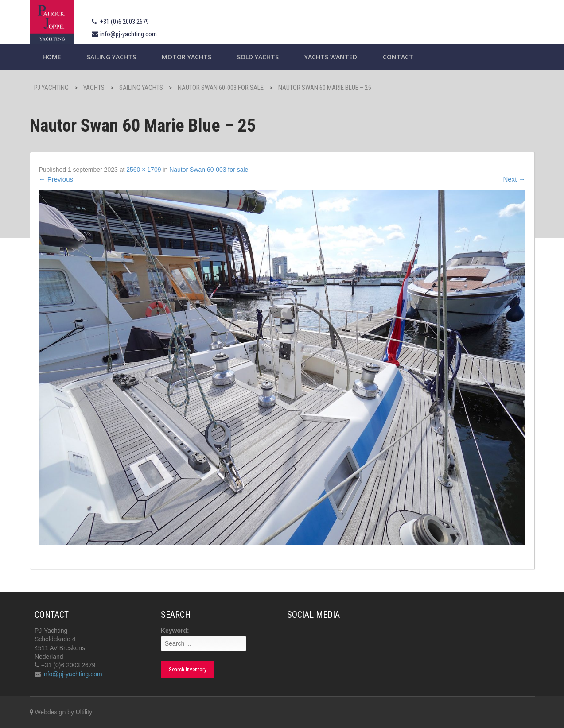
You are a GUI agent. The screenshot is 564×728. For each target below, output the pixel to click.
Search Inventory (188, 669)
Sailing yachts (111, 57)
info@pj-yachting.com (128, 34)
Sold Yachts (258, 57)
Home (52, 57)
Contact (398, 57)
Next (514, 179)
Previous (56, 179)
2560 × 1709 (144, 170)
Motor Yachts (187, 57)
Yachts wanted (331, 57)
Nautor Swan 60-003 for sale (209, 170)
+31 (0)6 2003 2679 (124, 22)
